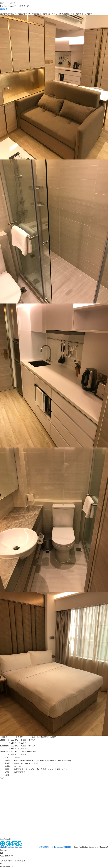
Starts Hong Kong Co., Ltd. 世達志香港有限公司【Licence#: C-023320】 (37, 847)
